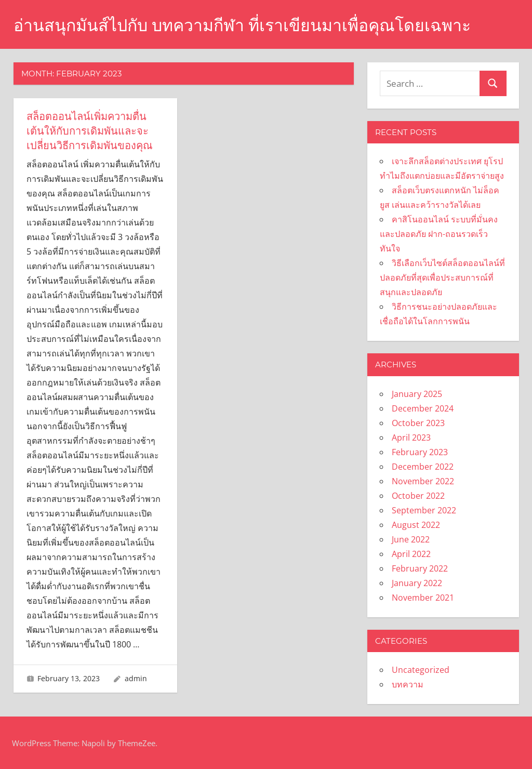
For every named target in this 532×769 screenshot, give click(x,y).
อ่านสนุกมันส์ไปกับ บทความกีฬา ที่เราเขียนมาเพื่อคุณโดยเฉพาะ (242, 25)
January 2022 (417, 583)
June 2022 (411, 539)
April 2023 (411, 437)
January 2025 (417, 394)
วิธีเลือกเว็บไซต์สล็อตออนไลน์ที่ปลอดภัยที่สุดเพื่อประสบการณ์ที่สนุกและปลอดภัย (442, 277)
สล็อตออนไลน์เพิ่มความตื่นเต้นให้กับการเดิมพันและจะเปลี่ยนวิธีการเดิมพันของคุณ (90, 131)
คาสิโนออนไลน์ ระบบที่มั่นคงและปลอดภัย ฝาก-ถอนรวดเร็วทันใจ (439, 234)
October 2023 (418, 423)
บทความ (408, 684)
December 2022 (423, 467)
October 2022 (418, 496)
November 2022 (423, 481)
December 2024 (423, 408)
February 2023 (420, 452)
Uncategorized (421, 670)
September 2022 (424, 510)
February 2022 (420, 568)
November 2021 (423, 598)
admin (136, 678)
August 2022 (416, 525)
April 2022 (411, 554)
